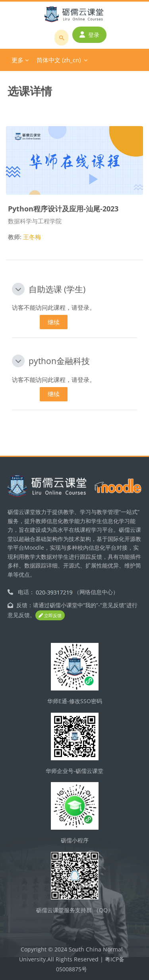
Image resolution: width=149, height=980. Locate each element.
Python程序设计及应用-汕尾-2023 (63, 208)
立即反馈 (50, 615)
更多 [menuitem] (17, 60)
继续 (54, 322)
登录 (89, 35)
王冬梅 (32, 237)
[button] (18, 289)
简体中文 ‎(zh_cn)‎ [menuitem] (59, 60)
